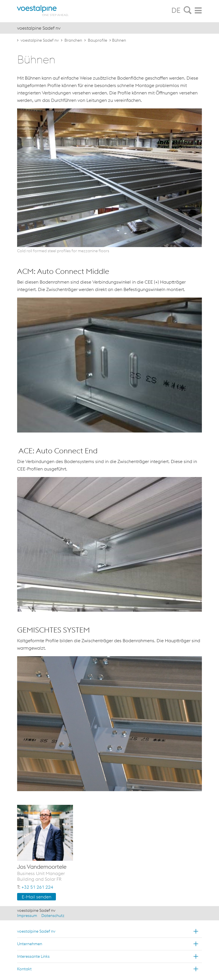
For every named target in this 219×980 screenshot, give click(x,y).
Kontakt (24, 969)
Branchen (73, 40)
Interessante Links (33, 956)
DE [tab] (176, 10)
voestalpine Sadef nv (40, 40)
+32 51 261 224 (37, 887)
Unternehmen (30, 944)
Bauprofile (98, 40)
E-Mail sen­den (36, 897)
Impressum (27, 916)
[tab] (188, 11)
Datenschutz (53, 916)
